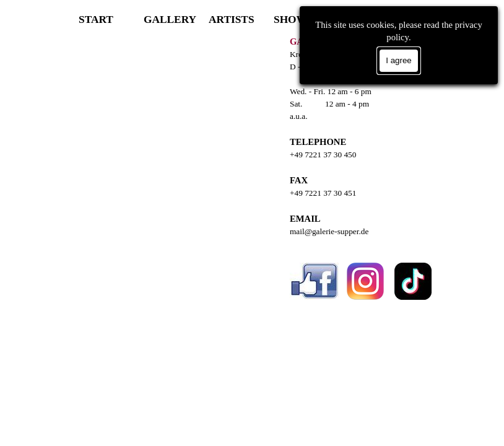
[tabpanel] (379, 187)
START (96, 20)
